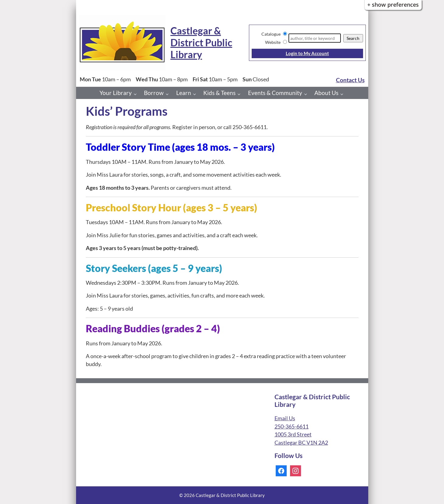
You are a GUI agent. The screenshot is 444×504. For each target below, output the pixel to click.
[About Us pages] (343, 94)
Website (273, 42)
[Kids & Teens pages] (241, 94)
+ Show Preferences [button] (393, 5)
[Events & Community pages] (307, 94)
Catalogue (271, 34)
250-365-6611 (292, 426)
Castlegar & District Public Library (201, 42)
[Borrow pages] (169, 94)
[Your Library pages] (137, 94)
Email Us (285, 418)
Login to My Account (307, 53)
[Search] (315, 38)
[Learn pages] (196, 94)
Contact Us (350, 80)
